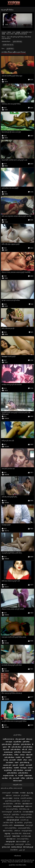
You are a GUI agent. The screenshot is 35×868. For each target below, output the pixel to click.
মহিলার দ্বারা (29, 739)
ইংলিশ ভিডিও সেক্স (24, 809)
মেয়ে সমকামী (6, 750)
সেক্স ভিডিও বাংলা (9, 844)
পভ (16, 776)
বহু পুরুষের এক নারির (8, 776)
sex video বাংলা (27, 804)
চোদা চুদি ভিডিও (7, 806)
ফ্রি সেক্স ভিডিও (19, 823)
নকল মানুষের (9, 742)
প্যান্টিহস (16, 755)
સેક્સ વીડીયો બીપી (16, 834)
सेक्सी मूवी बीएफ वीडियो (18, 806)
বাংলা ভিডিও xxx (26, 836)
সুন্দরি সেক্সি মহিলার (7, 744)
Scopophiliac (8, 752)
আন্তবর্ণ (16, 763)
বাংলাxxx (23, 793)
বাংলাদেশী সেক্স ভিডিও (26, 798)
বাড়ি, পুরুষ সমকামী (20, 739)
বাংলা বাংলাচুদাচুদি (7, 812)
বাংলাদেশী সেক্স (17, 812)
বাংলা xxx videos (28, 812)
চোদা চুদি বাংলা (26, 801)
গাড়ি (10, 778)
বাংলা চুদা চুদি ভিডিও (26, 815)
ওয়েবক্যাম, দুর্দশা (7, 765)
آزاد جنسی (22, 850)
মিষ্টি (9, 747)
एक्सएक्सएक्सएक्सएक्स (19, 825)
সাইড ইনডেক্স (17, 856)
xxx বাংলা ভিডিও (8, 831)
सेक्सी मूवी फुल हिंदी (10, 842)
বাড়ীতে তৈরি (29, 755)
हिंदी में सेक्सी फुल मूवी (28, 847)
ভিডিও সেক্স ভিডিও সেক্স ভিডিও (23, 817)
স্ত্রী (33, 744)
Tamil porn (16, 836)
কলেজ (30, 760)
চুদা (28, 842)
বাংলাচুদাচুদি (7, 836)
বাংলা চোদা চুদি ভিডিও (12, 809)
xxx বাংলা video (21, 842)
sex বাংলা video (8, 798)
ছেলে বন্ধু (5, 760)
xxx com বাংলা (11, 839)
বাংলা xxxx (15, 793)
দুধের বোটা (15, 765)
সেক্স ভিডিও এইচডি (8, 823)
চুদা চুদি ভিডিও (17, 735)
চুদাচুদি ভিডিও (16, 815)
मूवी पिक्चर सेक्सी (6, 847)
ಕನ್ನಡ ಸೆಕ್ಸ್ (7, 834)
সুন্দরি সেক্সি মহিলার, (16, 750)
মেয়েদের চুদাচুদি (6, 793)
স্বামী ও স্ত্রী (24, 750)
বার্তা (23, 757)
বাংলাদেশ (30, 768)
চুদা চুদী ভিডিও (10, 49)
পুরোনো (5, 747)
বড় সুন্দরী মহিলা (17, 742)
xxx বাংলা (9, 796)
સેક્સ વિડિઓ (14, 850)
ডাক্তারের (22, 755)
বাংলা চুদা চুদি (7, 815)
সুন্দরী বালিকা (26, 742)
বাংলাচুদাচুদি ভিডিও (27, 831)
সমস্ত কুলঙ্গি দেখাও (17, 785)
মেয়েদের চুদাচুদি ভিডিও (24, 828)
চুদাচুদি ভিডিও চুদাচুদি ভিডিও (13, 801)
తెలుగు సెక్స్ (30, 793)
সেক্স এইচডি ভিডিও (8, 804)
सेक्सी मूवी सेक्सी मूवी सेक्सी (13, 820)
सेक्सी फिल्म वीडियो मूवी (17, 847)
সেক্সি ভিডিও (18, 804)
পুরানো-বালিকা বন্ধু (17, 42)
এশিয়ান (30, 750)
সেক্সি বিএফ (17, 831)
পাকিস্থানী (19, 760)
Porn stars (28, 776)
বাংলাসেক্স (16, 798)
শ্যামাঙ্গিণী (18, 757)
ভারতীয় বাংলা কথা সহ (8, 45)
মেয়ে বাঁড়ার (5, 778)
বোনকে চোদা (17, 796)
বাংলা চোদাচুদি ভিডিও (11, 828)
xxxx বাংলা (29, 806)
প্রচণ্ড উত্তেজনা (10, 763)
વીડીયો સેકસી (26, 834)
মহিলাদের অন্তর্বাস (27, 752)
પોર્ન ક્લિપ (28, 844)
